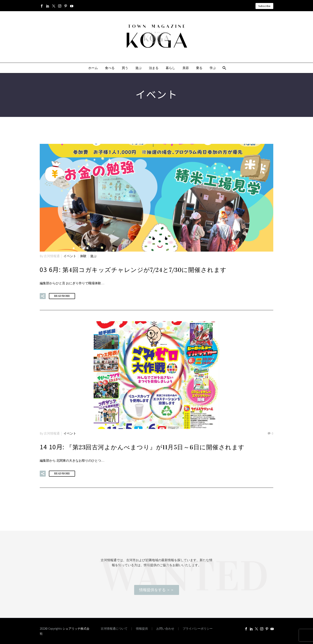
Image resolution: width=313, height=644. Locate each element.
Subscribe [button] (264, 6)
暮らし (170, 68)
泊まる (154, 68)
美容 (186, 68)
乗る (199, 68)
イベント (70, 256)
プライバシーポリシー (198, 629)
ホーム (93, 68)
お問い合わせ (165, 629)
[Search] (224, 68)
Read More (62, 296)
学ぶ (213, 68)
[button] (43, 296)
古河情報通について (114, 629)
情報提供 (142, 629)
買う (125, 68)
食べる (110, 68)
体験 (83, 256)
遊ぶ (139, 68)
